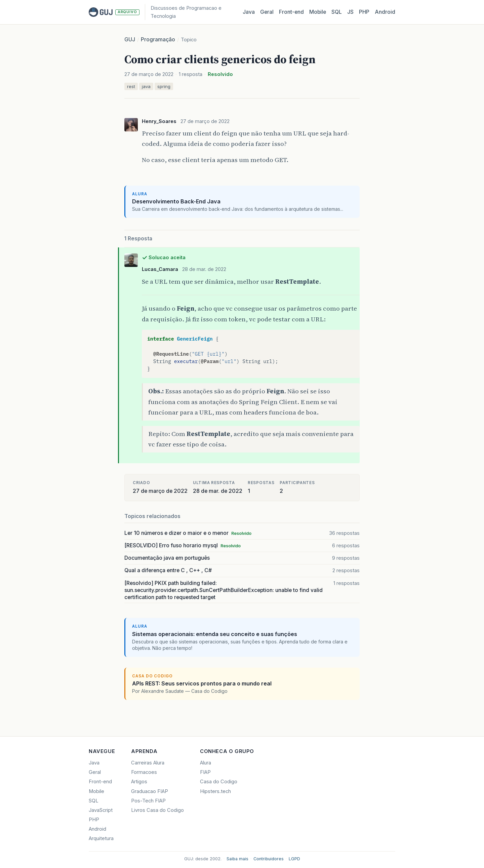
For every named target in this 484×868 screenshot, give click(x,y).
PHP (364, 12)
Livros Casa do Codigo (157, 810)
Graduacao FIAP (150, 791)
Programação (158, 40)
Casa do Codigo (219, 782)
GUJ (130, 40)
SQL (337, 12)
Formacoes (144, 772)
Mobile (318, 12)
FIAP (205, 772)
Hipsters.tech (215, 791)
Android (385, 12)
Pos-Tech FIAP (148, 801)
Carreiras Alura (148, 763)
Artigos (139, 782)
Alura (206, 763)
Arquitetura (101, 838)
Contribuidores (269, 859)
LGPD (294, 859)
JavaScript (101, 810)
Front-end (100, 782)
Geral (267, 12)
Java (249, 12)
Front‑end (291, 12)
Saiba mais (237, 859)
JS (350, 12)
